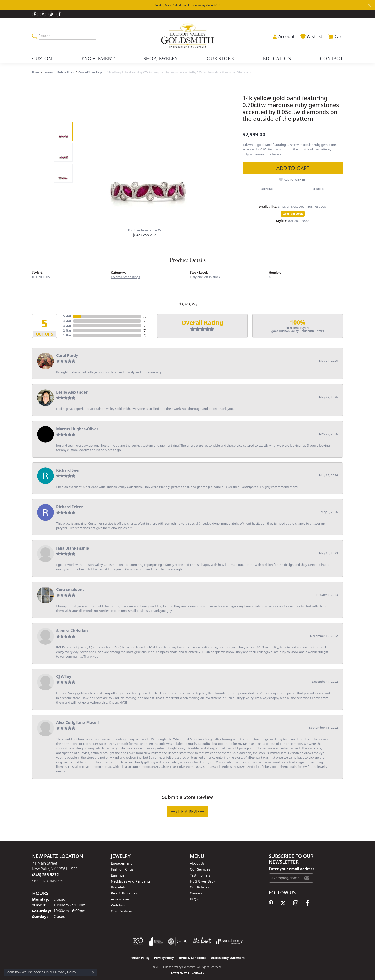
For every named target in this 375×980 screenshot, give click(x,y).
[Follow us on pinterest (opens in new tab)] (35, 14)
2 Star (67, 330)
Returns (318, 189)
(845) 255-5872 (146, 235)
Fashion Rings (66, 72)
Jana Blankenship (73, 548)
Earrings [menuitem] (118, 875)
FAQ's (194, 899)
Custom (42, 58)
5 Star (67, 316)
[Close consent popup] (93, 972)
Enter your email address (292, 869)
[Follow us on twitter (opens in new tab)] (43, 14)
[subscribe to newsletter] (307, 878)
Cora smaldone (70, 590)
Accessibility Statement (228, 958)
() (145, 316)
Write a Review (187, 812)
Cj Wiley (64, 676)
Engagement (98, 58)
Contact (331, 58)
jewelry (48, 72)
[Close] (369, 5)
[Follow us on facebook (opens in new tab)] (59, 14)
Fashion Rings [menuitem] (122, 869)
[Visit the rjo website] (138, 941)
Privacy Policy (164, 958)
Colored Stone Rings (90, 72)
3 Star (67, 326)
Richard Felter (69, 507)
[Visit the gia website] (177, 941)
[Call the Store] (45, 875)
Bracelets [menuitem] (118, 887)
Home (36, 72)
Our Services (200, 869)
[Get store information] (47, 881)
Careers (196, 893)
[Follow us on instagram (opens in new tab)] (51, 14)
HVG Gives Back (203, 881)
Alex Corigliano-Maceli (77, 722)
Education (277, 58)
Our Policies (199, 887)
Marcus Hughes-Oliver (77, 429)
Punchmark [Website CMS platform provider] (196, 973)
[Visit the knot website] (202, 941)
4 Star (67, 321)
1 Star (67, 335)
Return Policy (140, 958)
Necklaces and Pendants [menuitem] (131, 881)
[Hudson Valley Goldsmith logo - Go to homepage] (188, 36)
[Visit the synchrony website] (229, 941)
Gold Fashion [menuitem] (121, 911)
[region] (147, 152)
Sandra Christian (72, 631)
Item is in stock (293, 214)
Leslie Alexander (72, 392)
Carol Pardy (67, 355)
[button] (283, 36)
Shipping (267, 189)
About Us (197, 863)
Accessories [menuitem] (120, 899)
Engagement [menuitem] (121, 863)
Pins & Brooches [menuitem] (124, 893)
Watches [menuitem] (118, 905)
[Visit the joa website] (156, 941)
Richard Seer (68, 470)
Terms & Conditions (193, 958)
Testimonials (200, 875)
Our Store (220, 58)
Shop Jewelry (161, 58)
